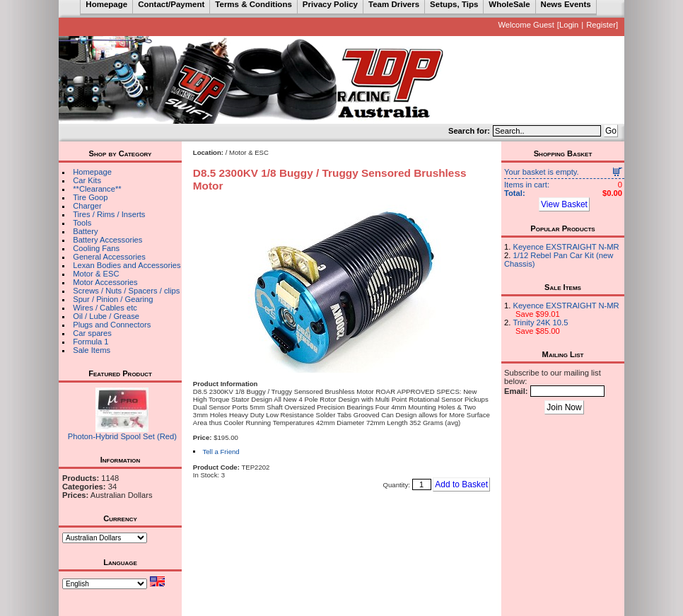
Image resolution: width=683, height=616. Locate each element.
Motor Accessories (105, 282)
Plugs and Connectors (112, 325)
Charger (87, 206)
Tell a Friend (221, 452)
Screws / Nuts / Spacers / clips (126, 291)
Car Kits (87, 180)
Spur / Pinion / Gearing (113, 299)
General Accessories (109, 257)
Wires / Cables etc (105, 308)
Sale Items (92, 350)
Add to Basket (461, 484)
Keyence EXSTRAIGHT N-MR (566, 247)
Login (569, 25)
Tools (82, 223)
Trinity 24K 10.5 (540, 322)
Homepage (92, 172)
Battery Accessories (107, 240)
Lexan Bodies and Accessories (127, 265)
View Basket (564, 204)
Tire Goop (90, 197)
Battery (85, 231)
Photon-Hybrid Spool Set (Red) (122, 436)
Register (601, 25)
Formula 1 (91, 342)
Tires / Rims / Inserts (109, 214)
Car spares (92, 333)
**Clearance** (97, 189)
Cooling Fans (96, 248)
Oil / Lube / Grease (106, 316)
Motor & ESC (96, 274)
